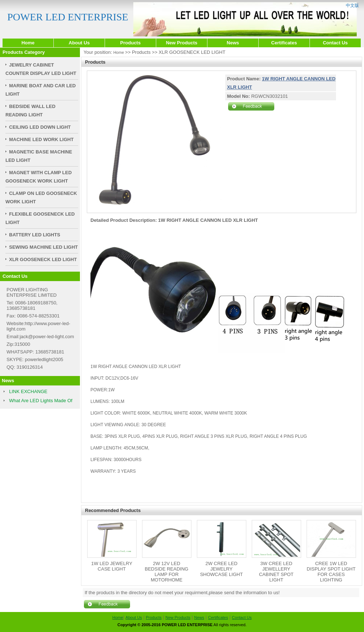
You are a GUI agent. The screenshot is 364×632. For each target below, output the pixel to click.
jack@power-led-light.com (47, 337)
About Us (79, 43)
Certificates (284, 43)
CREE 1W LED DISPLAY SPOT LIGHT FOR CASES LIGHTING (331, 572)
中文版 (352, 5)
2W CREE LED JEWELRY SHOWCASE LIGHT (222, 569)
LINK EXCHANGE (28, 391)
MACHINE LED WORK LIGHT (41, 139)
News (233, 43)
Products (130, 43)
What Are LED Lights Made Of (41, 401)
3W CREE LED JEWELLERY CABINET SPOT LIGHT (276, 572)
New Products (182, 43)
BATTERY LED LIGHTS (35, 235)
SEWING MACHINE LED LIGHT (43, 247)
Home (28, 43)
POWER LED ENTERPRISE (68, 17)
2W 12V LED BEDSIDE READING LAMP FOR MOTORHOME (167, 572)
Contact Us (335, 43)
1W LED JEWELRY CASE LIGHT (112, 566)
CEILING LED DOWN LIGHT (40, 127)
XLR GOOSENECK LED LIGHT (43, 259)
